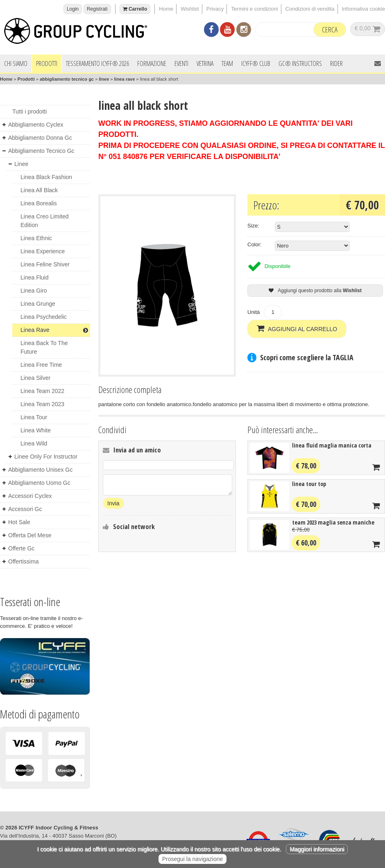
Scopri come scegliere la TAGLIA (307, 357)
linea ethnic (36, 238)
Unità (254, 312)
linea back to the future (44, 347)
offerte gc (21, 548)
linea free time (41, 365)
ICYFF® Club (256, 64)
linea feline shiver (45, 264)
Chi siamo (16, 64)
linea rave (125, 79)
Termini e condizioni (254, 9)
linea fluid (35, 277)
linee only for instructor (46, 457)
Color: (255, 244)
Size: (253, 226)
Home (166, 9)
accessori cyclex (30, 496)
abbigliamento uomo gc (39, 483)
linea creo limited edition (45, 221)
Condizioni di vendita (310, 9)
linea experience (43, 251)
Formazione (152, 64)
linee (104, 79)
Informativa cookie (364, 9)
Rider (336, 64)
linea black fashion (46, 177)
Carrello (135, 9)
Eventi (181, 64)
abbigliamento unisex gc (40, 470)
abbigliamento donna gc (40, 138)
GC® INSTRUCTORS (300, 64)
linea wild (34, 443)
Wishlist (190, 9)
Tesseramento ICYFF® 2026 (97, 64)
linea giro (34, 291)
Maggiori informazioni (317, 849)
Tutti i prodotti (29, 111)
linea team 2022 (42, 391)
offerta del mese (30, 535)
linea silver (35, 378)
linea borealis (39, 203)
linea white (36, 430)
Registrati (97, 9)
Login (73, 9)
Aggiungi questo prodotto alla (315, 291)
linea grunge (38, 304)
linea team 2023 (42, 404)
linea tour (34, 417)
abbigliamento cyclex (36, 125)
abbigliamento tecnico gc (67, 79)
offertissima (23, 561)
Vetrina (205, 64)
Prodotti (47, 64)
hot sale (19, 522)
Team (227, 64)
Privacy (215, 9)
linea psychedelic (44, 317)
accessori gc (25, 509)
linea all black (39, 190)
